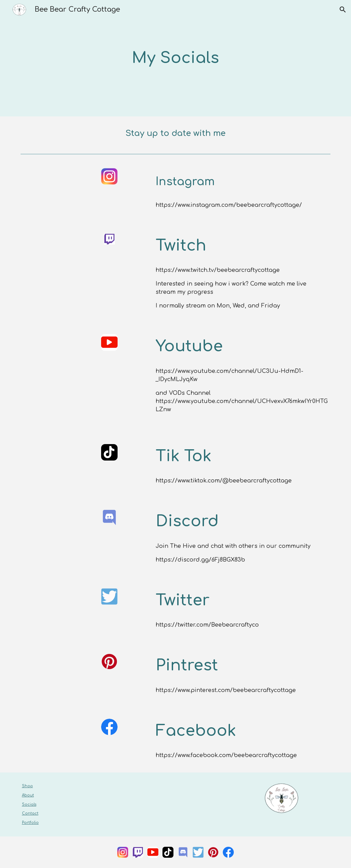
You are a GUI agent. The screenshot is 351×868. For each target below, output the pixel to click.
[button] (343, 10)
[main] (175, 58)
